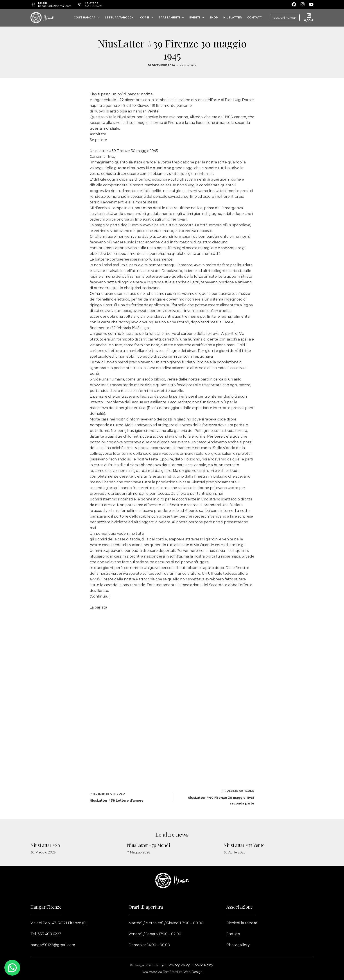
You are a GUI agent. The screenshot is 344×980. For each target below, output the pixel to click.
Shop (214, 17)
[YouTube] (311, 4)
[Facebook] (294, 4)
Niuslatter (233, 17)
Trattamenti (172, 18)
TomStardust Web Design (183, 972)
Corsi (147, 18)
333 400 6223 (94, 6)
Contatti (255, 17)
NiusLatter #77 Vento (244, 845)
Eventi (197, 18)
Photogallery (238, 945)
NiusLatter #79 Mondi (149, 845)
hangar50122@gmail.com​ (53, 945)
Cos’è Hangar (87, 18)
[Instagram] (303, 4)
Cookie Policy (203, 965)
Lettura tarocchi (120, 17)
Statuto (233, 934)
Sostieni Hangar (285, 18)
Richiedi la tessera (242, 923)
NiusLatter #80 (45, 845)
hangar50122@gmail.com (55, 6)
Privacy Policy (179, 965)
